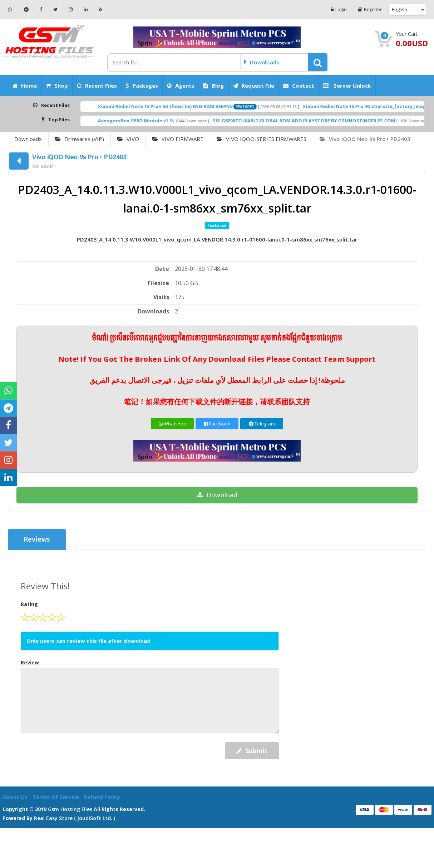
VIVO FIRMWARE (178, 139)
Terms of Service (56, 797)
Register (370, 9)
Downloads (28, 139)
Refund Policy (102, 797)
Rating (29, 604)
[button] (318, 62)
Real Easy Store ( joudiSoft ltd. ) (75, 818)
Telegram (262, 424)
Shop (57, 86)
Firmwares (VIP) (80, 139)
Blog (214, 86)
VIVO (128, 139)
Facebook (217, 424)
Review (30, 662)
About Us (16, 797)
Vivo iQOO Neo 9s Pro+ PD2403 (365, 139)
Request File (253, 86)
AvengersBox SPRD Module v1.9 (177, 121)
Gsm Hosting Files (70, 809)
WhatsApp (172, 424)
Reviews (37, 540)
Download (217, 495)
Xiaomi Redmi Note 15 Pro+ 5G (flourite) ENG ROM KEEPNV (207, 106)
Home (25, 86)
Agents (181, 86)
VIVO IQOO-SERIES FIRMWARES (262, 139)
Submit (252, 751)
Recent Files (97, 86)
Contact (299, 86)
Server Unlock (347, 86)
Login (339, 9)
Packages (142, 86)
